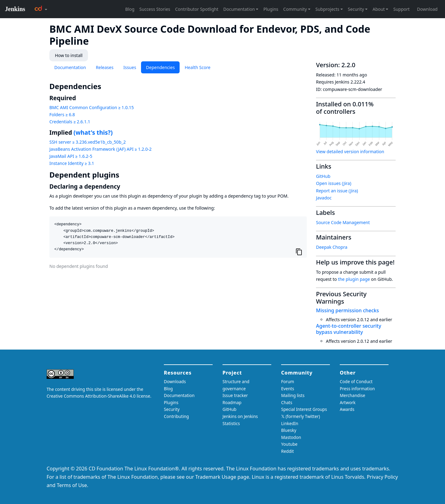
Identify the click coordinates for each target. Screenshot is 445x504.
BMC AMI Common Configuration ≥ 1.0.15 (92, 107)
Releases (104, 67)
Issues (130, 67)
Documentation (70, 67)
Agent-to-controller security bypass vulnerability (349, 329)
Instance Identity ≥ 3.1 (72, 163)
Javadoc (324, 198)
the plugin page (354, 279)
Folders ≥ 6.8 (62, 115)
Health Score (197, 67)
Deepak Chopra (332, 247)
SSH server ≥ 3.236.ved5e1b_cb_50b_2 (87, 142)
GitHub (323, 176)
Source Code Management (343, 222)
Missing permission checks (347, 310)
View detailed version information (350, 152)
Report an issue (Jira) (337, 191)
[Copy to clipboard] (299, 252)
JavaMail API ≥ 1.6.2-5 (71, 156)
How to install (69, 55)
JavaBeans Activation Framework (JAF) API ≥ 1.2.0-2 (100, 149)
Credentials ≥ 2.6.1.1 (70, 122)
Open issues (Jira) (334, 183)
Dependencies (160, 67)
